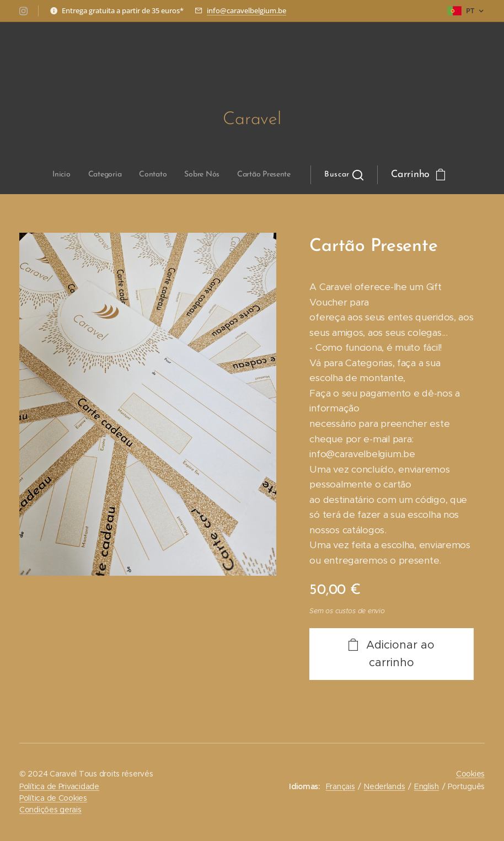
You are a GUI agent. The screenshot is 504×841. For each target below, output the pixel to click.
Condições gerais (50, 810)
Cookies (470, 774)
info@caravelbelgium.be (246, 10)
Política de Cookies (53, 798)
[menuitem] (141, 175)
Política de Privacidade (59, 786)
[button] (260, 175)
